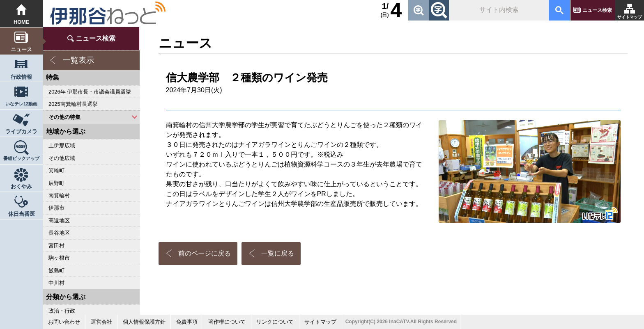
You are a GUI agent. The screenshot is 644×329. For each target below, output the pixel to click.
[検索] (498, 10)
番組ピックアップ (21, 158)
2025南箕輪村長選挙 (73, 104)
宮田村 (56, 246)
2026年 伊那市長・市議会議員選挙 (90, 92)
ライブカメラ (21, 131)
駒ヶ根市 (59, 258)
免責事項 (187, 322)
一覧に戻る (278, 253)
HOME (22, 22)
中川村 (56, 283)
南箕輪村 (59, 195)
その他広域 (62, 158)
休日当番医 (22, 214)
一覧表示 (78, 60)
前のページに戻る (205, 253)
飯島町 (56, 271)
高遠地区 (59, 220)
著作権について (227, 322)
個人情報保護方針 (144, 322)
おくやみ (21, 186)
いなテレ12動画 (21, 104)
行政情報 (21, 77)
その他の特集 (64, 117)
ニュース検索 (597, 10)
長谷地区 (59, 233)
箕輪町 (56, 170)
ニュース (21, 49)
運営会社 (101, 322)
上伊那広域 (62, 145)
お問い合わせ (64, 322)
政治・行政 (62, 311)
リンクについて (275, 322)
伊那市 (56, 208)
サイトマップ (630, 17)
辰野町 (56, 183)
